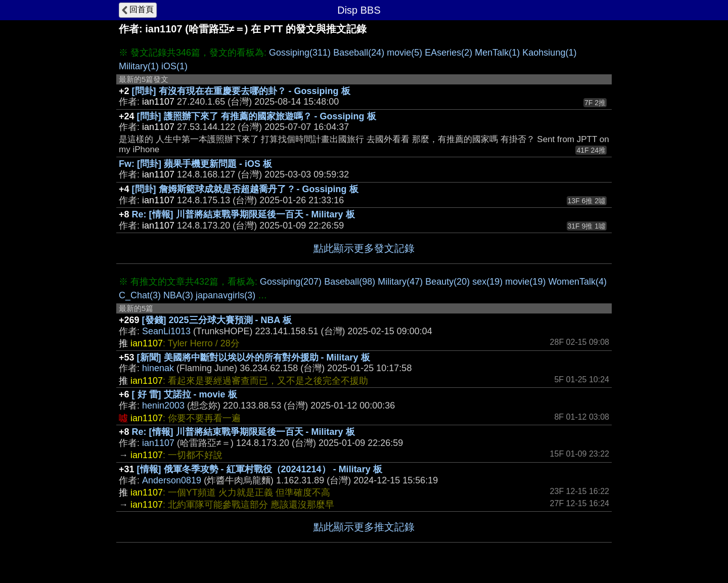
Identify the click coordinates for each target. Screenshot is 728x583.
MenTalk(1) (497, 53)
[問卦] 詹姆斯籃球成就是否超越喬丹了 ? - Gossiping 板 (245, 189)
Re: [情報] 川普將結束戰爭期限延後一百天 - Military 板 (243, 214)
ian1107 (158, 443)
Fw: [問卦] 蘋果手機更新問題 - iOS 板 (195, 164)
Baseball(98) (350, 282)
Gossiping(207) (291, 282)
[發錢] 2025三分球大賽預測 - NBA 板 (217, 320)
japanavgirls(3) (225, 295)
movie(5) (404, 53)
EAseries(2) (448, 53)
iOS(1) (174, 66)
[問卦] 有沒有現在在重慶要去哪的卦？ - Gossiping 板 (241, 91)
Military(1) (139, 66)
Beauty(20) (447, 282)
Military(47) (400, 282)
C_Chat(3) (140, 295)
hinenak (158, 368)
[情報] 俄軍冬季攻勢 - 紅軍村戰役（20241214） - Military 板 (260, 469)
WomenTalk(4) (577, 282)
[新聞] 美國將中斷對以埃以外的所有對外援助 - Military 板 (254, 357)
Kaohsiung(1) (549, 53)
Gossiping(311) (300, 53)
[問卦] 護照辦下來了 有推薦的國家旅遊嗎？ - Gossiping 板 (257, 116)
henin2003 (163, 406)
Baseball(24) (359, 53)
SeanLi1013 (166, 331)
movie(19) (525, 282)
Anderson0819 (172, 480)
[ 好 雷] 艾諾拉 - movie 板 (185, 394)
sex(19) (487, 282)
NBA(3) (178, 295)
